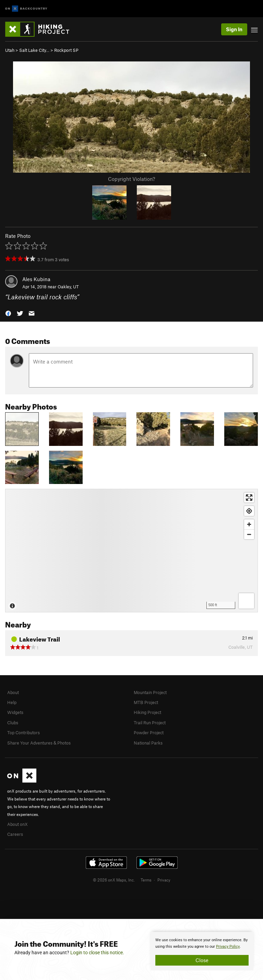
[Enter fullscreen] (249, 498)
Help (12, 702)
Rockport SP (66, 50)
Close (202, 960)
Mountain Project (150, 692)
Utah (10, 50)
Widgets (15, 712)
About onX (17, 824)
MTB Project (146, 702)
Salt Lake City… (34, 50)
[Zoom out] (249, 534)
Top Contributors (23, 733)
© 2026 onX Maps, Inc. (114, 880)
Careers (15, 834)
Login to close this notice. (97, 953)
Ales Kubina (36, 279)
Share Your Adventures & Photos (39, 743)
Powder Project (149, 733)
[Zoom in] (249, 524)
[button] (8, 313)
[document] (202, 951)
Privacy (164, 880)
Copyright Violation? (131, 179)
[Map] (131, 551)
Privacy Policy (228, 947)
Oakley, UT (68, 287)
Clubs (13, 723)
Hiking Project (147, 712)
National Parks (148, 743)
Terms (146, 880)
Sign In (234, 29)
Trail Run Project (150, 723)
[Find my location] (249, 511)
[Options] (246, 601)
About (13, 692)
